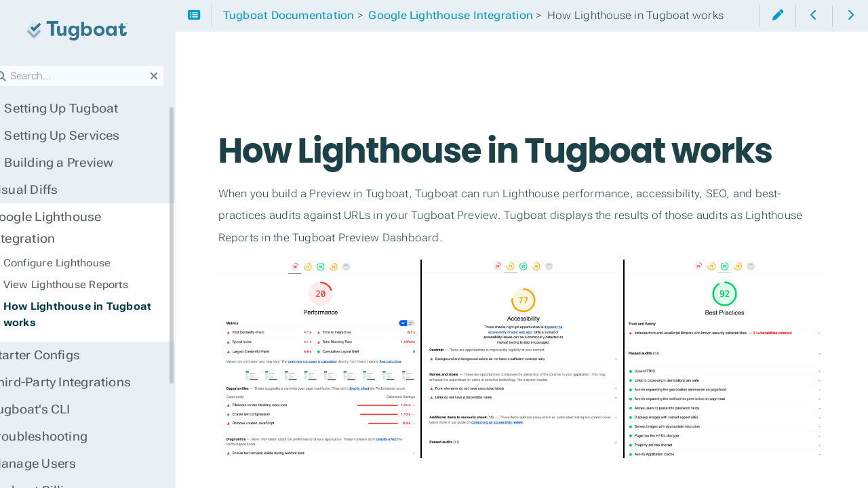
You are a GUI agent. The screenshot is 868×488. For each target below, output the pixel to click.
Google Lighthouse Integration (101, 217)
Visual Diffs (45, 190)
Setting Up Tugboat (75, 108)
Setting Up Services (76, 136)
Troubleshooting (60, 415)
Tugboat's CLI (51, 388)
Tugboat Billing (56, 469)
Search (12, 65)
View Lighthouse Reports (87, 263)
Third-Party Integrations (81, 361)
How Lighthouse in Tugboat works (99, 293)
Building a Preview (73, 163)
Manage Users (54, 442)
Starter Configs (56, 333)
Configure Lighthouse (78, 241)
